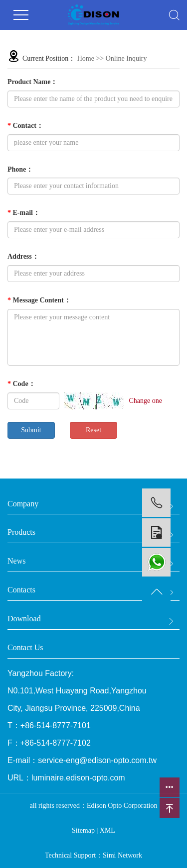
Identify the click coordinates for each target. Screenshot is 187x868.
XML (107, 830)
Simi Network (122, 855)
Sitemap (83, 830)
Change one (146, 401)
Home (86, 58)
